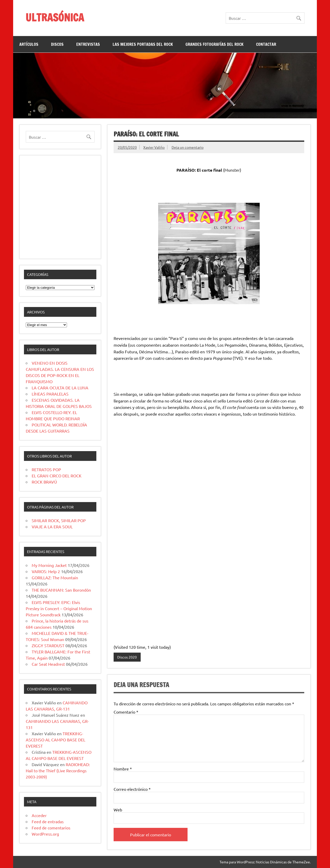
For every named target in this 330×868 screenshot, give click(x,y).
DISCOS (57, 44)
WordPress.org (45, 834)
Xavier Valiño (154, 147)
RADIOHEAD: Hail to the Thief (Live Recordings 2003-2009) (58, 770)
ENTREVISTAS (88, 44)
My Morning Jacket (49, 565)
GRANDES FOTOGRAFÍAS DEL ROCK (214, 44)
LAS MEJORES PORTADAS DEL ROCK (143, 44)
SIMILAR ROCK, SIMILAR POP (59, 520)
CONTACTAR (266, 44)
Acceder (39, 815)
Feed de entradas (48, 821)
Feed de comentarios (51, 828)
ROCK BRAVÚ (44, 482)
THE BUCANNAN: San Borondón (61, 590)
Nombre (123, 769)
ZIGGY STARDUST (48, 645)
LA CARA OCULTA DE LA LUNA (60, 388)
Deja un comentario (188, 147)
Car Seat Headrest (48, 664)
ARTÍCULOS (29, 44)
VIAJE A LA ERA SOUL (52, 527)
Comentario (126, 712)
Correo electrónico (132, 789)
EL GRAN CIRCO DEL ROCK (57, 476)
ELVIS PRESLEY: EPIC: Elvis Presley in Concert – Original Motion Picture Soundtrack (59, 608)
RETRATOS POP (46, 469)
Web (118, 810)
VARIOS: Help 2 (46, 571)
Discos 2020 (127, 657)
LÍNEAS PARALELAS (50, 394)
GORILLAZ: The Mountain (55, 577)
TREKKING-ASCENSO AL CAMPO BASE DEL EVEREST (56, 740)
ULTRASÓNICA (55, 17)
